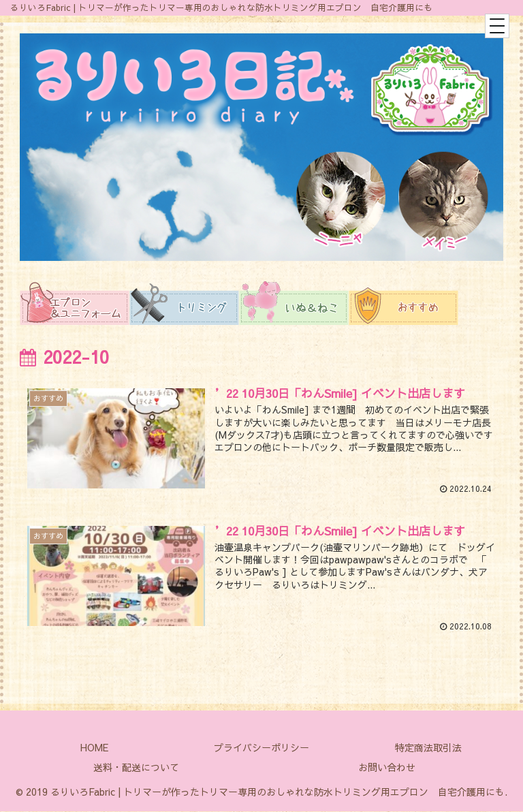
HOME (94, 748)
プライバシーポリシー (261, 748)
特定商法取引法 (428, 748)
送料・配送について (136, 768)
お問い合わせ (387, 768)
